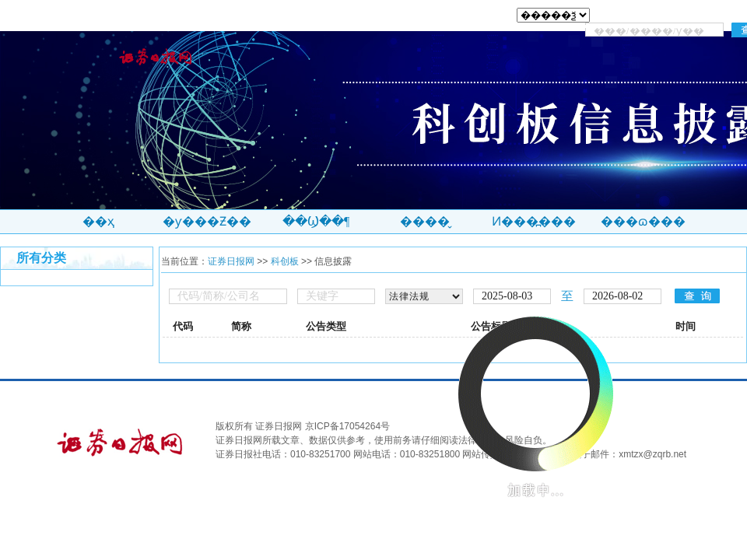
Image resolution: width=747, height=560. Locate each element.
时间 (686, 326)
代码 (183, 326)
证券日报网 (231, 261)
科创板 (285, 261)
